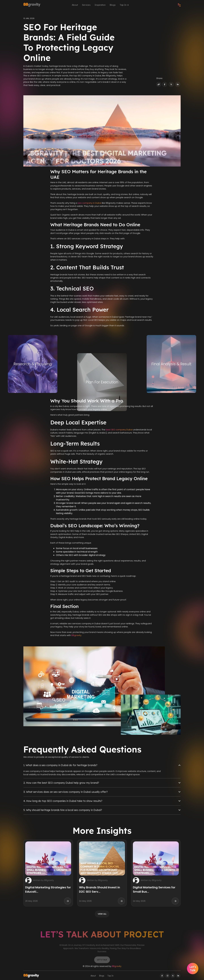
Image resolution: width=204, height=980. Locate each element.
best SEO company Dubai (119, 430)
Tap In (124, 5)
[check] (179, 5)
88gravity (76, 635)
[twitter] (173, 976)
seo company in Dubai (90, 203)
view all (102, 914)
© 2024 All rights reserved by (102, 966)
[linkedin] (178, 976)
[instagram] (167, 976)
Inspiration (100, 5)
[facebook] (162, 976)
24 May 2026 (85, 901)
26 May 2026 (31, 901)
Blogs (113, 5)
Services (86, 5)
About (75, 5)
